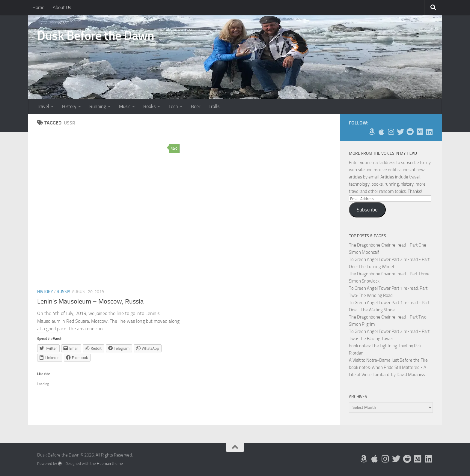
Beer (196, 106)
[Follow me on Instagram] (391, 132)
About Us (62, 7)
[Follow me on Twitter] (400, 132)
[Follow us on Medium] (420, 132)
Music (125, 106)
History (69, 106)
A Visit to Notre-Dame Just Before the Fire (388, 360)
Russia (63, 292)
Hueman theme (110, 464)
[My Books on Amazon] (372, 132)
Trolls (214, 106)
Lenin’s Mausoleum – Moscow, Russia (90, 301)
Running (98, 106)
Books (149, 106)
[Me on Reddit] (410, 132)
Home (38, 7)
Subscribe (367, 210)
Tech (173, 106)
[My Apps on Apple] (381, 132)
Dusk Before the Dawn (96, 36)
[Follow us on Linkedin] (429, 132)
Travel (43, 106)
